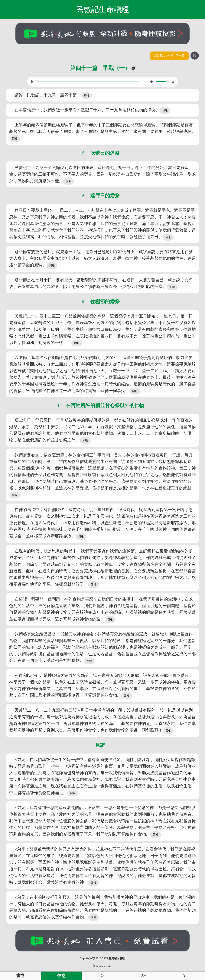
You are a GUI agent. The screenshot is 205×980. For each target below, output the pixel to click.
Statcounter (102, 965)
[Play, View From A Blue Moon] (32, 82)
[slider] (88, 82)
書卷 (21, 976)
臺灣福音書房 (117, 958)
